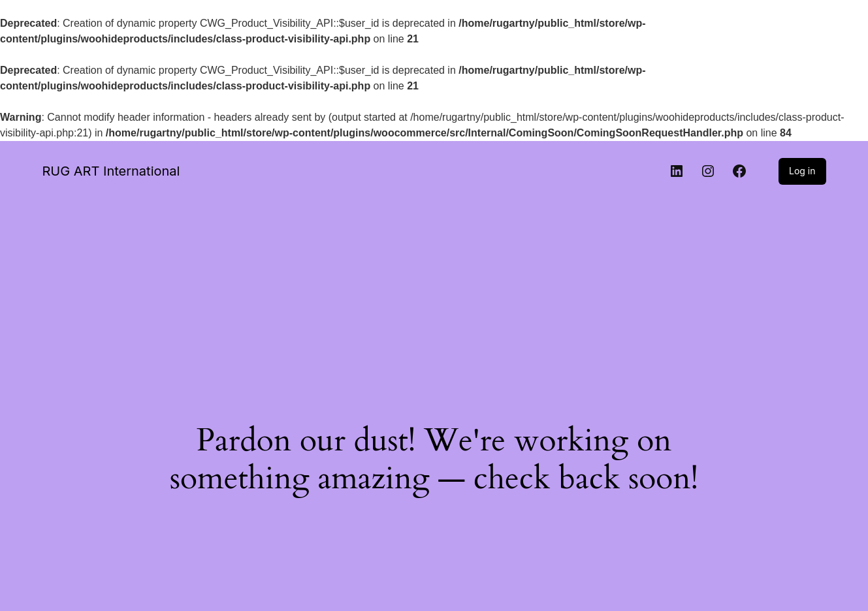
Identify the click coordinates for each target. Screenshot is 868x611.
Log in (802, 171)
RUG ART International (111, 171)
